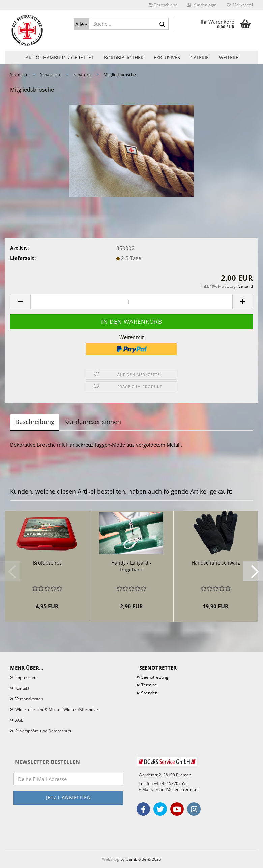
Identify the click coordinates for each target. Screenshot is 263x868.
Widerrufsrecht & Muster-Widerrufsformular (57, 710)
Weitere (229, 57)
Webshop (111, 859)
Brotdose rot (47, 563)
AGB (19, 720)
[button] (163, 5)
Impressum (26, 678)
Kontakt (22, 688)
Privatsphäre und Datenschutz (43, 731)
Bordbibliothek (124, 57)
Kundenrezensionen (93, 422)
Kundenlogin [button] (202, 5)
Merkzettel (240, 5)
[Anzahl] (131, 302)
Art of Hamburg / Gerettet (60, 57)
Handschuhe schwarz (216, 563)
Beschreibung (35, 422)
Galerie (199, 57)
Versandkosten (29, 699)
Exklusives (167, 57)
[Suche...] (82, 24)
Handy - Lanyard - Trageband (131, 566)
